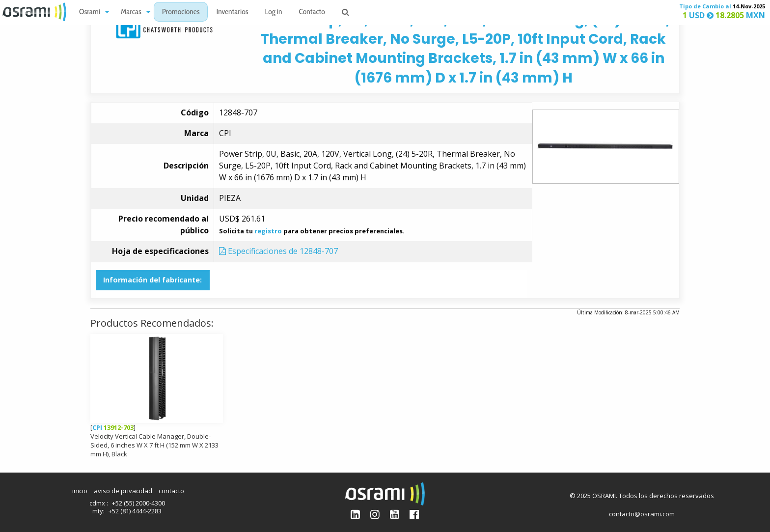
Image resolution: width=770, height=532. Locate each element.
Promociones (181, 13)
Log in (274, 13)
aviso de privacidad (123, 491)
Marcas (131, 13)
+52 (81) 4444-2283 (135, 511)
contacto (171, 491)
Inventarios (232, 13)
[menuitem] (92, 12)
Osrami (90, 13)
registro (268, 231)
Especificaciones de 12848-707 (278, 251)
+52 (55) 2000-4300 (138, 503)
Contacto (312, 13)
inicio (80, 491)
